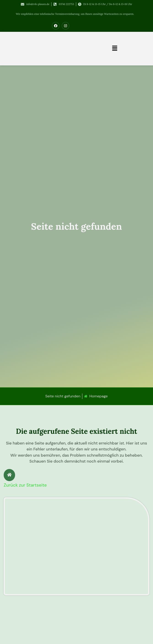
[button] (115, 49)
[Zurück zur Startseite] (9, 475)
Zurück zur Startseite (25, 485)
